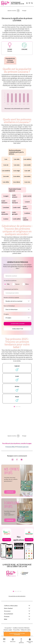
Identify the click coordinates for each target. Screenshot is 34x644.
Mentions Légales (8, 630)
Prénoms (7, 616)
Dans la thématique (9, 306)
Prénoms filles (10, 447)
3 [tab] (18, 407)
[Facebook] (17, 460)
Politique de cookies (26, 630)
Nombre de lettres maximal (11, 297)
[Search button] (32, 3)
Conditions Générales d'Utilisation (21, 628)
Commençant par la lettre (11, 289)
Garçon (17, 284)
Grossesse (7, 611)
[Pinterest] (22, 460)
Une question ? (8, 628)
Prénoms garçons (23, 447)
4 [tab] (20, 407)
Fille (8, 284)
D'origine (6, 314)
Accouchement (9, 614)
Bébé (6, 619)
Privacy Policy (16, 630)
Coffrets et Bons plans (11, 606)
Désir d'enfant (8, 608)
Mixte (27, 284)
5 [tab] (21, 591)
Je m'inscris (10, 492)
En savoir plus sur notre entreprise (17, 596)
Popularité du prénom (10, 60)
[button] (4, 640)
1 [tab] (14, 407)
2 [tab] (16, 407)
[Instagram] (13, 460)
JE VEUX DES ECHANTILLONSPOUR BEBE (17, 634)
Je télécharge (7, 540)
